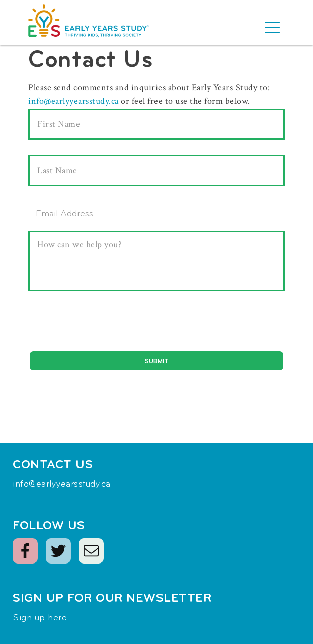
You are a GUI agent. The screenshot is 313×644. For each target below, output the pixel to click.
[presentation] (105, 328)
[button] (272, 29)
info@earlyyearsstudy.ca (73, 101)
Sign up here (40, 618)
